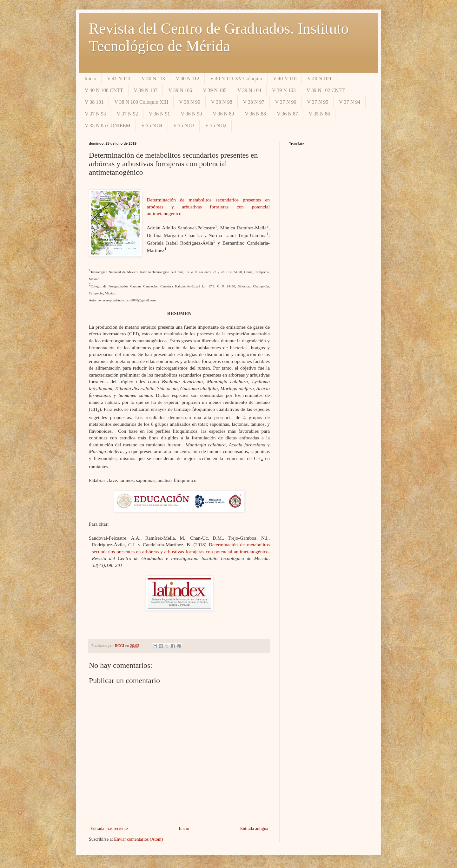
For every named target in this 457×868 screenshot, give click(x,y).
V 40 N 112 (188, 79)
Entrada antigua (254, 829)
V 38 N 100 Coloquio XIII (141, 102)
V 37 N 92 (127, 114)
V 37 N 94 (350, 102)
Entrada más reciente (109, 829)
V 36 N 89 (223, 114)
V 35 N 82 (216, 125)
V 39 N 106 (180, 90)
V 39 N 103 (284, 90)
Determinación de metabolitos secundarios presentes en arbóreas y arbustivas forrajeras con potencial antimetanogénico (208, 207)
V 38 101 (94, 102)
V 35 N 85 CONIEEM (108, 125)
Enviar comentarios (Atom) (138, 839)
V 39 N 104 (249, 90)
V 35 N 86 (319, 114)
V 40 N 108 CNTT (104, 90)
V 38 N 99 (190, 102)
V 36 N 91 (159, 114)
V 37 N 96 (286, 102)
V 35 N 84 (152, 125)
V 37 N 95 (318, 102)
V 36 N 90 (191, 114)
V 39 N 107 (146, 90)
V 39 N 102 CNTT (326, 90)
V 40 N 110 (285, 79)
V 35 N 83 (184, 125)
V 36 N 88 (255, 114)
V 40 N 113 (153, 79)
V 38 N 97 (254, 102)
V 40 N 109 (319, 79)
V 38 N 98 (222, 102)
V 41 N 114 (119, 79)
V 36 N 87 (287, 114)
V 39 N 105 (215, 90)
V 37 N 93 (95, 114)
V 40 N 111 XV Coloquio (236, 79)
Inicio (90, 79)
